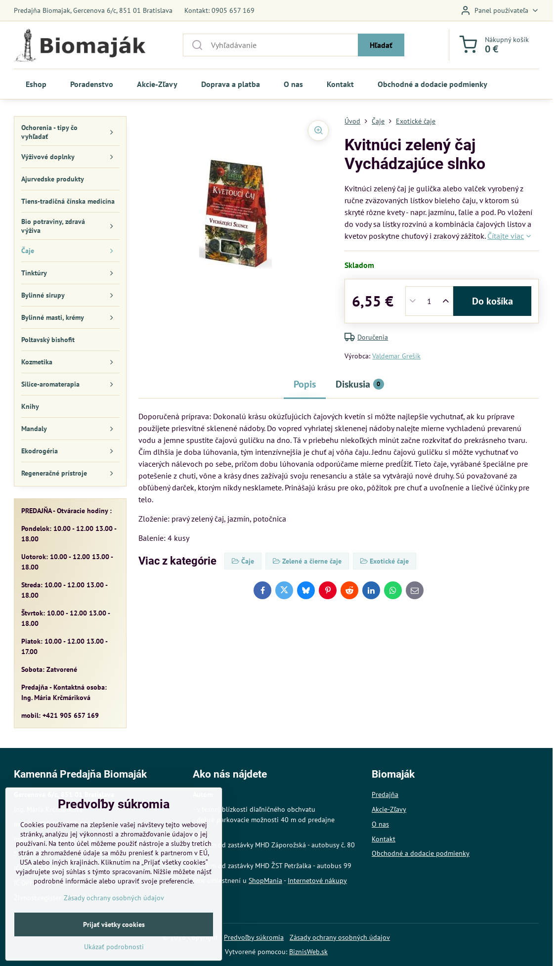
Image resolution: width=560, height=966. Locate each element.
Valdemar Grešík (396, 356)
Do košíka (493, 301)
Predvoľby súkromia (254, 937)
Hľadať (381, 45)
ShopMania (265, 880)
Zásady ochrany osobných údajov (340, 937)
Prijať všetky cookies (114, 949)
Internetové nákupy (317, 880)
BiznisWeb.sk (308, 952)
